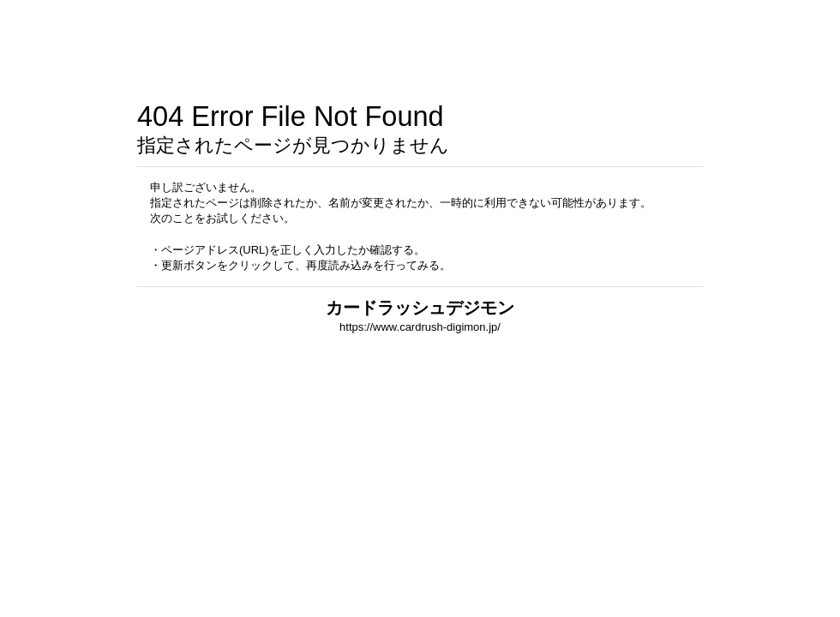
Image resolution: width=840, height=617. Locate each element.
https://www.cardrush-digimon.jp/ (420, 327)
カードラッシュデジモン (420, 308)
